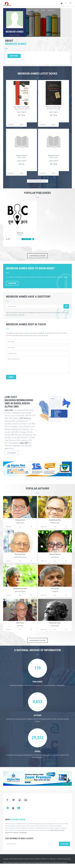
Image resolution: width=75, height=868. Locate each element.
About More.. (14, 56)
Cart (22, 125)
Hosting (23, 863)
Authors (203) (26, 239)
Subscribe (64, 844)
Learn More (12, 283)
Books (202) (44, 630)
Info (20, 527)
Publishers (51, 10)
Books (43, 10)
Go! (66, 306)
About (36, 10)
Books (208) (44, 595)
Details (11, 125)
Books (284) (44, 527)
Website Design (7, 863)
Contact (30, 14)
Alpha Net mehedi (18, 859)
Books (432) (9, 527)
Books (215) (9, 595)
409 (8, 239)
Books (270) (9, 561)
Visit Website (12, 453)
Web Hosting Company (59, 863)
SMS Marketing (25, 418)
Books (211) (9, 630)
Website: (30, 35)
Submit (11, 377)
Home (29, 10)
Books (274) (44, 561)
